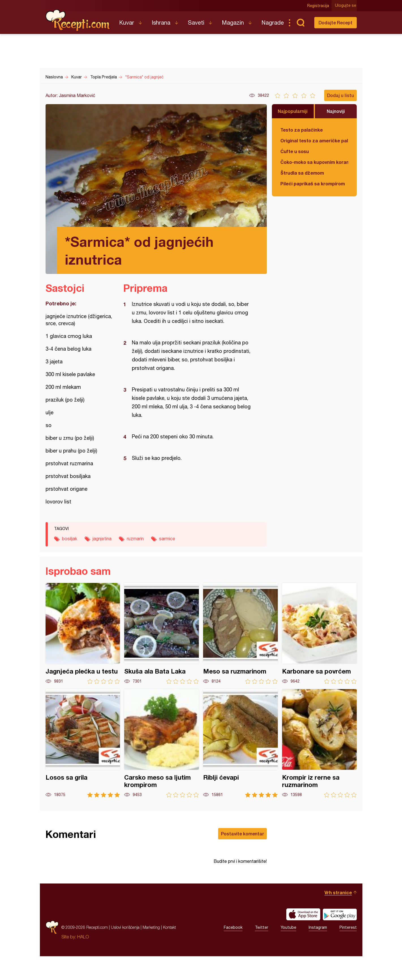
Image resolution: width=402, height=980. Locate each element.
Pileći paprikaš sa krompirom (313, 184)
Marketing (151, 951)
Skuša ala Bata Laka (162, 633)
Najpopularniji (293, 111)
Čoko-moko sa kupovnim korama (314, 162)
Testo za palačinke (302, 130)
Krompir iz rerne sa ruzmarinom (319, 743)
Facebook (233, 951)
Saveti (196, 22)
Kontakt (169, 951)
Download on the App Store (303, 938)
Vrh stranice (338, 916)
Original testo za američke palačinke (314, 141)
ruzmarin (135, 539)
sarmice (167, 539)
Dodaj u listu (340, 95)
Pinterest (348, 951)
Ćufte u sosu (295, 151)
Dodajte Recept (336, 22)
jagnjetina (102, 539)
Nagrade (273, 22)
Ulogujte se (346, 6)
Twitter (262, 951)
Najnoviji (336, 111)
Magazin (233, 22)
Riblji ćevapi (240, 743)
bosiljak (70, 539)
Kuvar (127, 22)
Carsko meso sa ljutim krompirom (162, 743)
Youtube (288, 951)
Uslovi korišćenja (125, 951)
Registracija (319, 6)
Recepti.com (78, 20)
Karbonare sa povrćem (319, 633)
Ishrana (161, 22)
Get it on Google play (340, 938)
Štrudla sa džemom (302, 173)
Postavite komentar (242, 834)
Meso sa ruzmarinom (240, 633)
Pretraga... (301, 23)
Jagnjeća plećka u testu (83, 633)
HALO (83, 960)
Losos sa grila (83, 743)
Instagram (318, 951)
